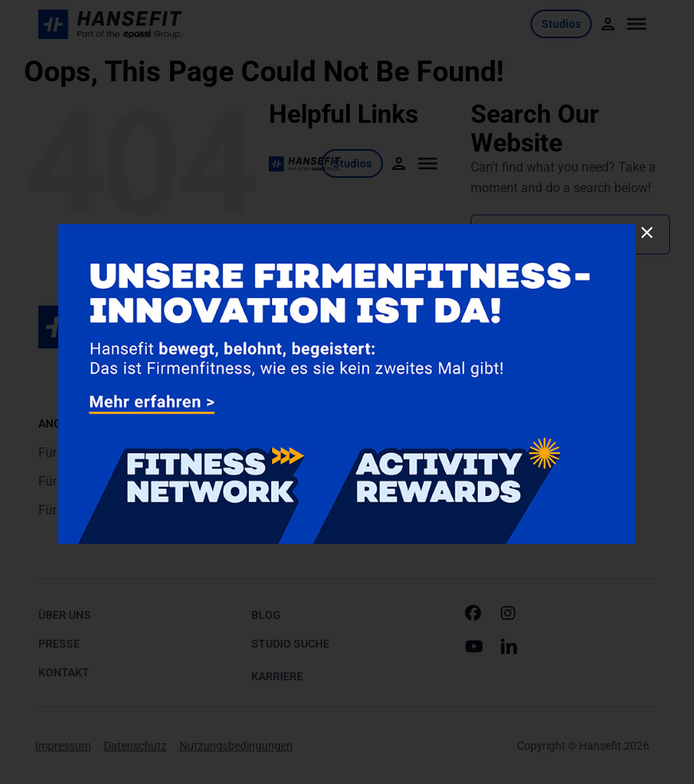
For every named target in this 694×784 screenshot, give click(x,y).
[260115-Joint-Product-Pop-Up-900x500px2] (347, 230)
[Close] (647, 233)
